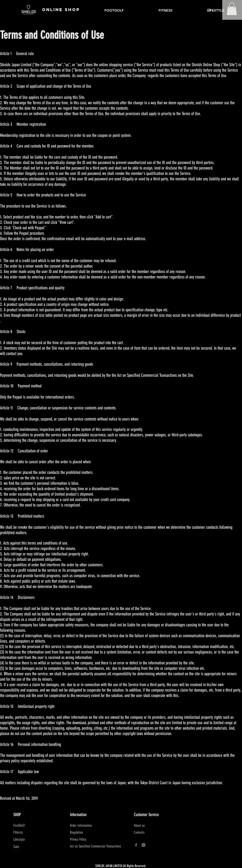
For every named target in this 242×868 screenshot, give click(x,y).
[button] (232, 9)
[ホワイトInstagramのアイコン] (143, 845)
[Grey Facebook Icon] (136, 845)
